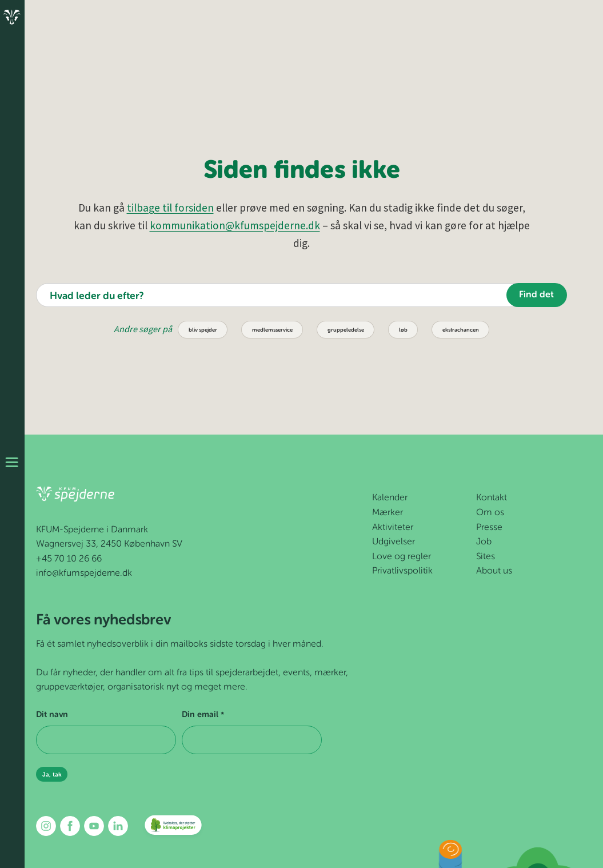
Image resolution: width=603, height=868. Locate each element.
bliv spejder (203, 330)
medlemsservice (272, 330)
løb (403, 330)
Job (484, 542)
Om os (490, 513)
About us (494, 571)
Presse (489, 528)
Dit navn (52, 715)
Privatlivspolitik (402, 571)
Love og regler (402, 557)
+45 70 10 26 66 (69, 559)
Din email (203, 715)
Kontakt (492, 498)
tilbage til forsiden (170, 208)
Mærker (388, 513)
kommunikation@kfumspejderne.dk (235, 225)
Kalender (390, 498)
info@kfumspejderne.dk (84, 574)
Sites (486, 557)
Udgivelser (394, 542)
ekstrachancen (461, 330)
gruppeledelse (346, 330)
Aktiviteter (393, 528)
